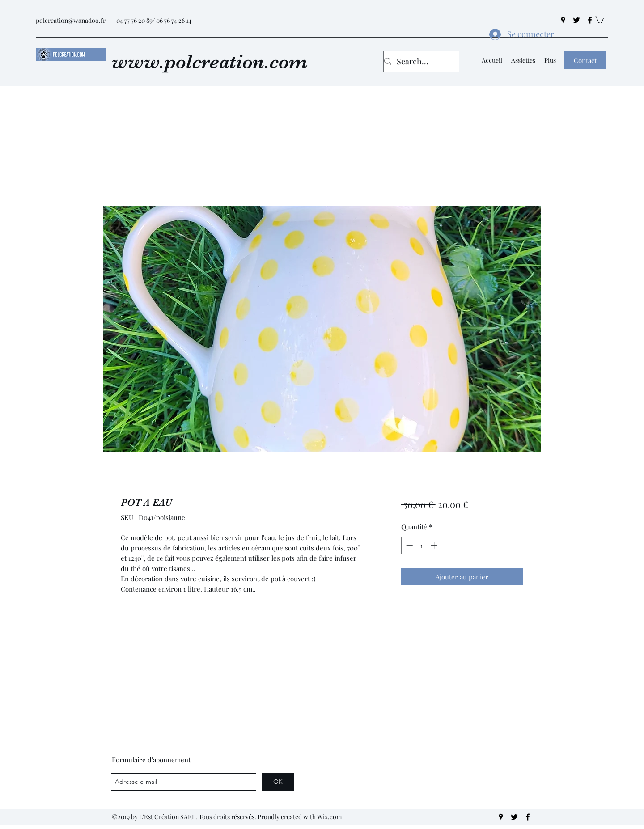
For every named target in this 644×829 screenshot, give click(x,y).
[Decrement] (409, 545)
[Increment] (435, 545)
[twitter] (576, 20)
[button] (599, 19)
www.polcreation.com (210, 61)
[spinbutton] (422, 545)
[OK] (278, 782)
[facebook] (590, 20)
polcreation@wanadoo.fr (71, 20)
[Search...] (418, 62)
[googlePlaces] (563, 20)
